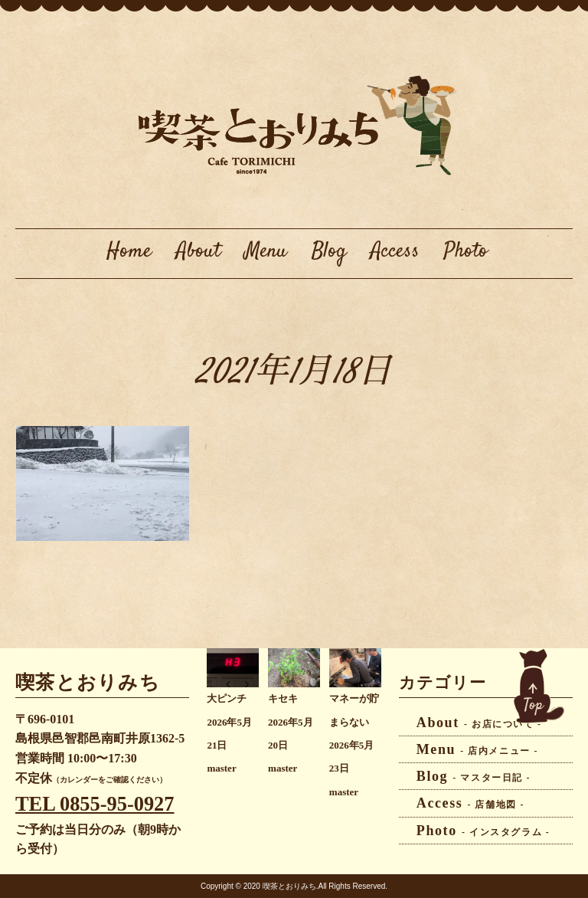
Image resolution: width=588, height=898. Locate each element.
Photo (466, 251)
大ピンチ (227, 699)
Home (129, 251)
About (198, 251)
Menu (266, 251)
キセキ (283, 699)
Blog (329, 251)
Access (395, 251)
